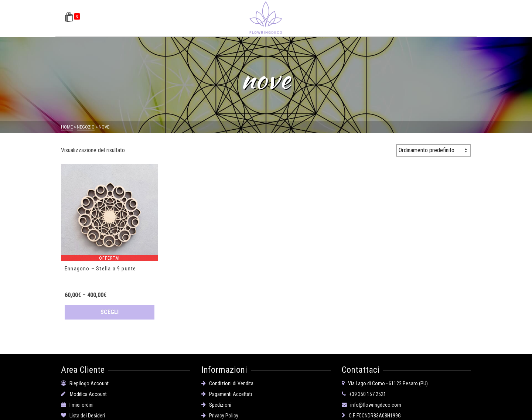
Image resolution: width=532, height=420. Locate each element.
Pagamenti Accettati (227, 392)
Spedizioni (216, 403)
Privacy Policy (220, 413)
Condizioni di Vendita (227, 381)
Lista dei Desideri (83, 413)
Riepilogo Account (85, 381)
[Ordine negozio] (434, 150)
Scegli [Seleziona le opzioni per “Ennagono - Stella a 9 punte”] (110, 312)
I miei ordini (77, 403)
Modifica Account (84, 392)
